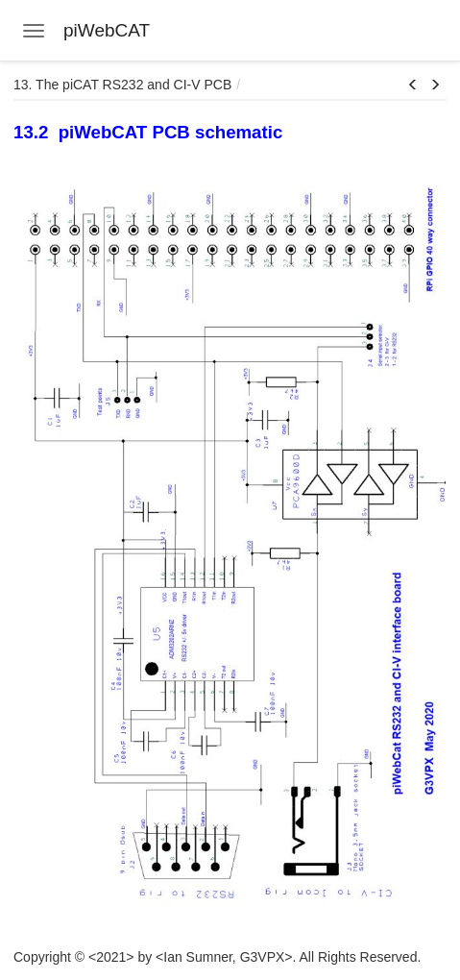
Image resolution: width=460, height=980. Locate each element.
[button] (413, 86)
